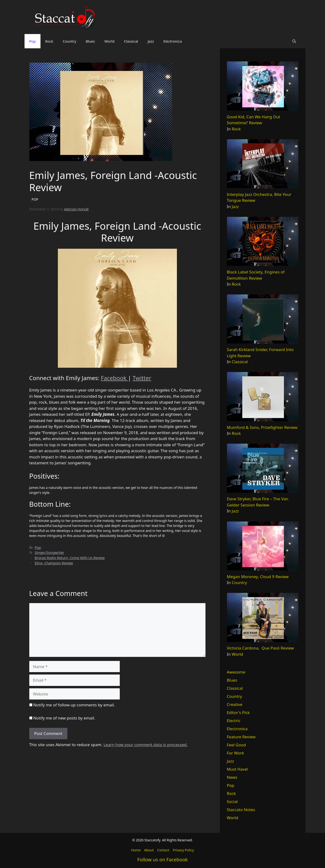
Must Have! (238, 769)
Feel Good (236, 745)
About (149, 850)
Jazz (151, 41)
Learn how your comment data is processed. (146, 745)
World (109, 41)
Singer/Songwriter (50, 553)
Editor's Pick (238, 712)
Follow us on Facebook (163, 860)
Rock (49, 41)
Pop (32, 41)
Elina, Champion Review (54, 563)
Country (70, 41)
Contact (163, 850)
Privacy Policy (183, 850)
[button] (294, 41)
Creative (235, 704)
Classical (131, 41)
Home (136, 850)
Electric (234, 721)
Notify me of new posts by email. (64, 718)
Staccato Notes (241, 810)
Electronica (173, 41)
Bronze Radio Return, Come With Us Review (70, 558)
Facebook (114, 378)
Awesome (236, 672)
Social (232, 801)
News (232, 777)
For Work (235, 753)
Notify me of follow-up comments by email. (74, 705)
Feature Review (241, 737)
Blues (90, 41)
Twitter (142, 378)
